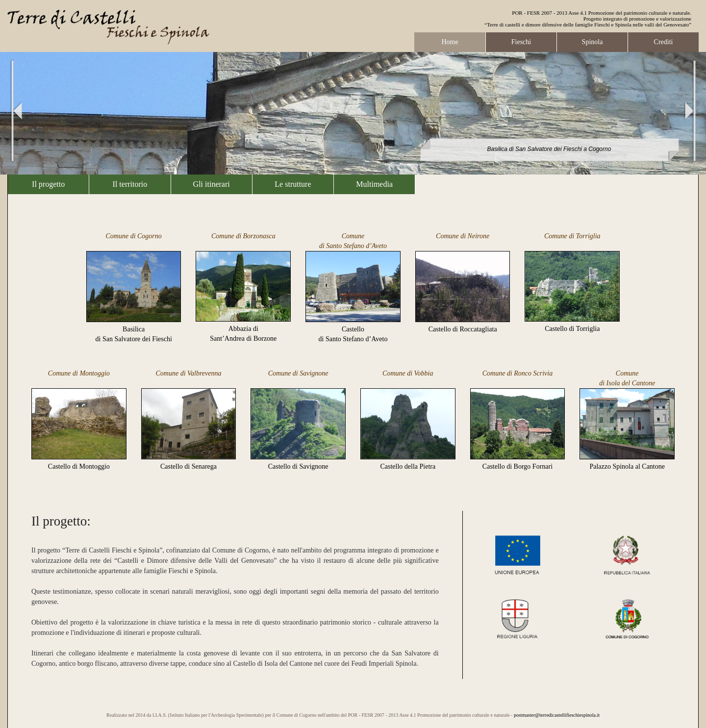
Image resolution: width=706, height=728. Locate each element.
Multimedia (374, 184)
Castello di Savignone (298, 466)
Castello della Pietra (408, 466)
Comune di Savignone (298, 373)
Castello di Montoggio (79, 466)
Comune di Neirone (463, 236)
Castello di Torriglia (572, 329)
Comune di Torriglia (572, 236)
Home (450, 42)
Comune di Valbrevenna (188, 373)
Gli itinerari (212, 184)
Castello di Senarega (189, 466)
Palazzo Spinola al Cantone (627, 466)
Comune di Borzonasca (243, 236)
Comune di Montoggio (79, 373)
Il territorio (130, 184)
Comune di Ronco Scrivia (517, 373)
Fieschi (521, 42)
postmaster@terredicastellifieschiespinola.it (557, 715)
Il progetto (48, 184)
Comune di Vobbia (408, 373)
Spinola (593, 42)
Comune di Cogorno (133, 236)
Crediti (664, 42)
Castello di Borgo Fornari (517, 466)
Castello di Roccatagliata (463, 329)
